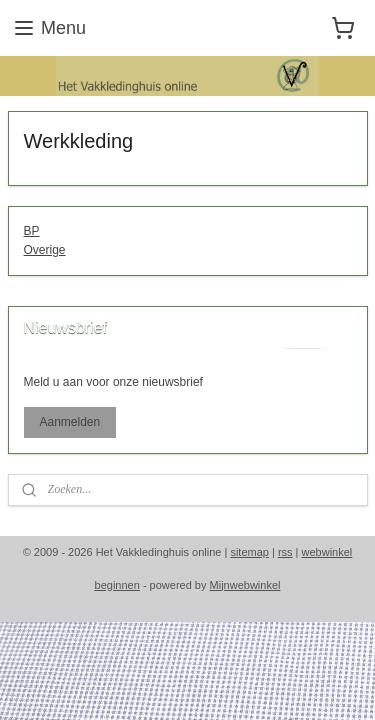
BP (32, 231)
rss (285, 552)
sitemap (249, 552)
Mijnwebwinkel (245, 585)
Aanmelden (69, 422)
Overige (45, 250)
